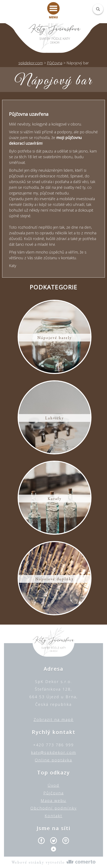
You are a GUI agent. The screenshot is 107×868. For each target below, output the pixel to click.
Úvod (53, 785)
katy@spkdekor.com (54, 752)
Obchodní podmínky (54, 808)
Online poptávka (53, 760)
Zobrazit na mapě (54, 720)
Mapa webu (53, 801)
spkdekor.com (31, 63)
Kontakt (53, 816)
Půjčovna (54, 793)
